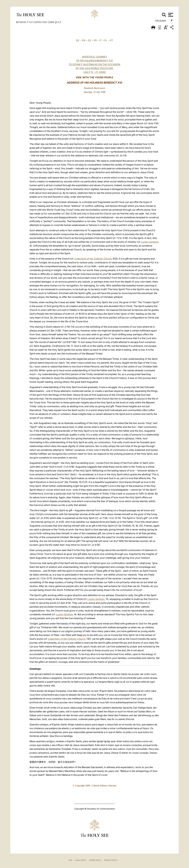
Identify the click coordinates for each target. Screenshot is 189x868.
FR (95, 40)
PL (106, 40)
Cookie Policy (95, 860)
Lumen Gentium (150, 242)
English (162, 22)
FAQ (70, 860)
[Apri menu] (170, 15)
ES (90, 40)
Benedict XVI (25, 22)
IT (101, 40)
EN (84, 40)
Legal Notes (81, 860)
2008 (52, 22)
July (58, 22)
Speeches (41, 22)
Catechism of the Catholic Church (93, 259)
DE (78, 40)
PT (111, 40)
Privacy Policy (111, 860)
